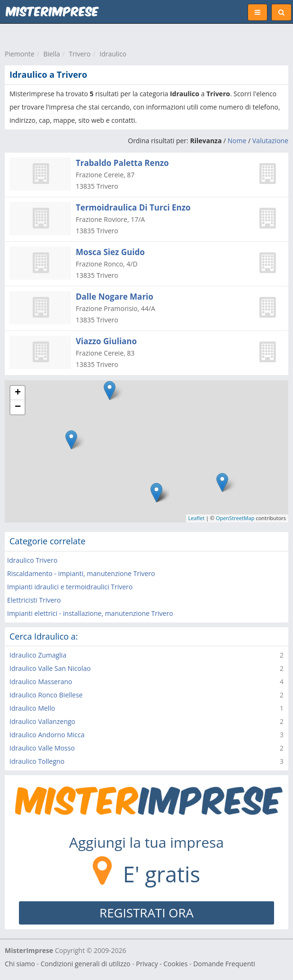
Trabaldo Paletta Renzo (122, 163)
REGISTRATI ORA (146, 913)
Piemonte (20, 54)
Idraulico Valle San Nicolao (50, 668)
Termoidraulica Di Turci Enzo (133, 207)
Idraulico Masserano (41, 682)
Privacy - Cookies (162, 964)
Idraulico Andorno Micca (47, 735)
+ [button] (18, 393)
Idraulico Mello (32, 708)
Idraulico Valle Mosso (42, 748)
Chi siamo (20, 964)
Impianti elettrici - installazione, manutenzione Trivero (90, 613)
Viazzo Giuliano (106, 341)
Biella (51, 54)
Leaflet (197, 518)
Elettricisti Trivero (34, 600)
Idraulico (113, 54)
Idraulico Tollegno (37, 761)
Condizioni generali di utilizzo (86, 964)
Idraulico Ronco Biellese (46, 695)
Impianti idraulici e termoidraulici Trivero (70, 587)
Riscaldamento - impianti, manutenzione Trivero (81, 573)
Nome (237, 141)
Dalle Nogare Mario (115, 297)
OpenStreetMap (235, 518)
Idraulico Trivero (32, 560)
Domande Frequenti (224, 964)
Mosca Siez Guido (110, 252)
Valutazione (270, 141)
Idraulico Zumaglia (38, 655)
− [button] (18, 407)
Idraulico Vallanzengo (42, 721)
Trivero (80, 54)
